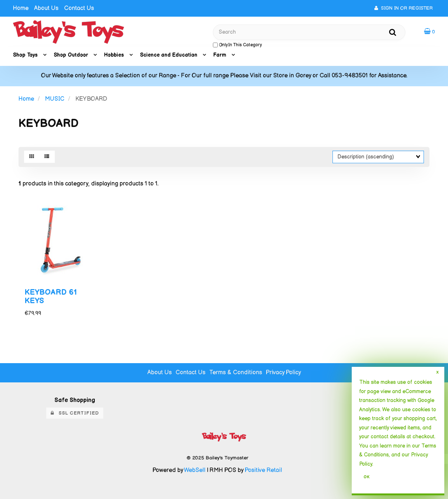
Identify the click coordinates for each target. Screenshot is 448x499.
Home (21, 8)
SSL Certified (75, 413)
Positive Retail (263, 470)
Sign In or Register (404, 8)
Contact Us (79, 8)
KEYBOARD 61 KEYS (51, 297)
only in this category (237, 45)
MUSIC (55, 99)
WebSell (195, 470)
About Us (46, 8)
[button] (429, 32)
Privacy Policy (283, 373)
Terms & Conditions (236, 373)
